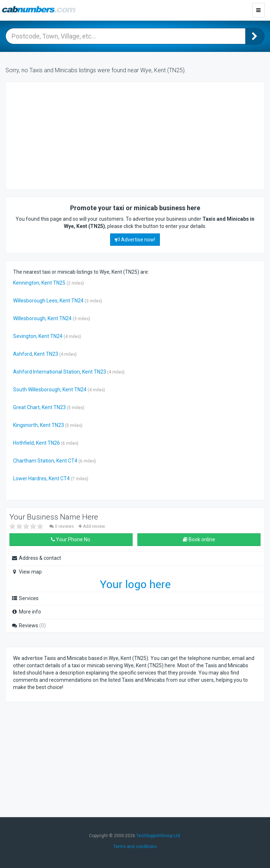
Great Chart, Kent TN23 (39, 407)
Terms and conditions (135, 847)
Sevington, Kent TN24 (38, 336)
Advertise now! (135, 240)
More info (26, 612)
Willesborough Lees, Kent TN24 (48, 301)
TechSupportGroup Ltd (158, 836)
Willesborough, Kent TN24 (42, 318)
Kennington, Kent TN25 (39, 283)
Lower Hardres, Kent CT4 (41, 478)
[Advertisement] (71, 135)
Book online (199, 539)
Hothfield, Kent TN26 (37, 443)
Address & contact (36, 558)
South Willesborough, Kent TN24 (50, 390)
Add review (92, 526)
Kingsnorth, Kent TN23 (39, 425)
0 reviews (62, 526)
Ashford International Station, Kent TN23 (60, 372)
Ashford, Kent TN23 (36, 354)
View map (27, 572)
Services (25, 598)
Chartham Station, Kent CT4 (45, 461)
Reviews (29, 625)
